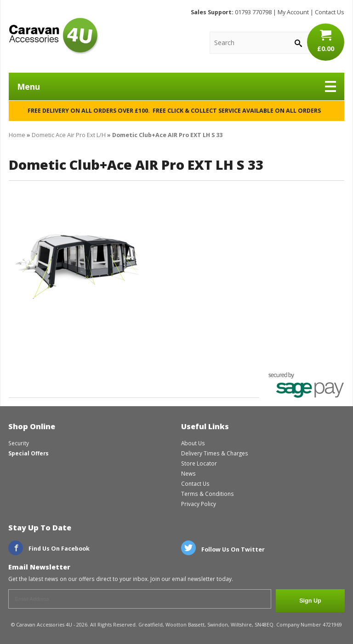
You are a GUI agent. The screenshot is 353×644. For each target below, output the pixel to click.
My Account (293, 12)
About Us (193, 443)
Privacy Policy (199, 504)
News (188, 473)
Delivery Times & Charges (215, 453)
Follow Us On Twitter (223, 549)
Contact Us (330, 12)
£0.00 (326, 41)
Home (17, 135)
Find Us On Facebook (49, 549)
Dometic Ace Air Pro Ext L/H (69, 135)
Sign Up (310, 601)
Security (19, 443)
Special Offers (28, 453)
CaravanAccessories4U (54, 36)
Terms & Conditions (208, 494)
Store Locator (199, 463)
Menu (176, 86)
